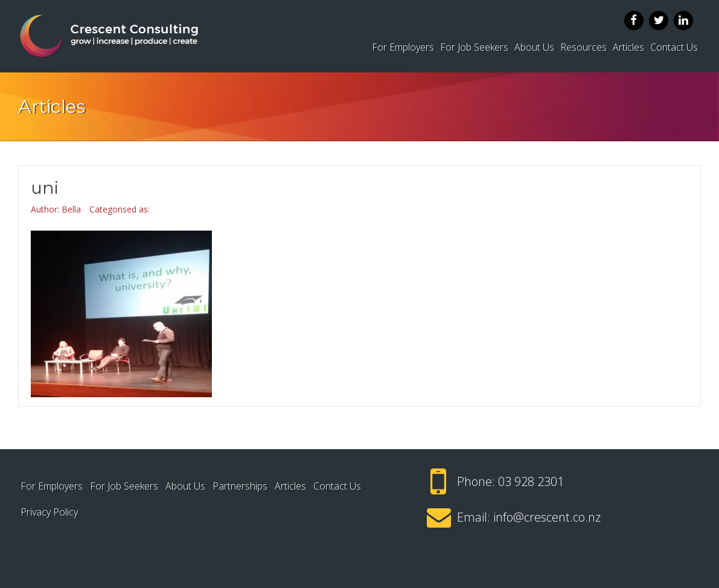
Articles (628, 47)
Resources (583, 47)
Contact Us (674, 47)
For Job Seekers (474, 47)
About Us (534, 47)
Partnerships (240, 486)
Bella (71, 209)
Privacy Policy (49, 512)
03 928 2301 (531, 481)
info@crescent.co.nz (547, 517)
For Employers (403, 47)
